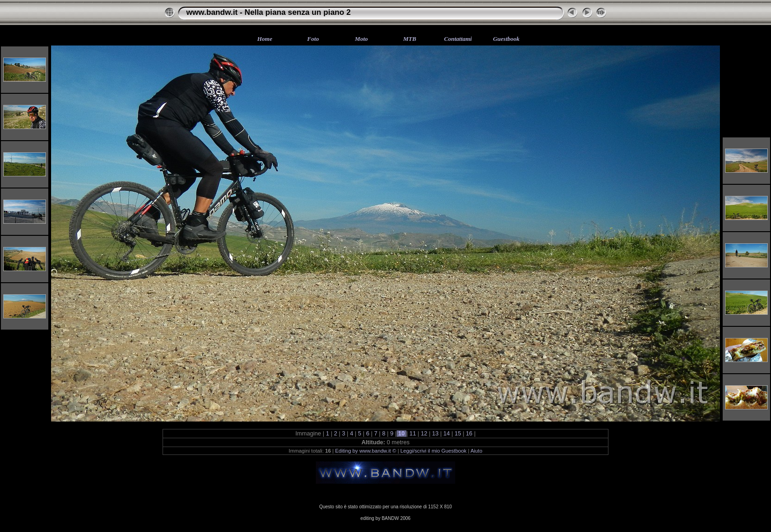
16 (469, 434)
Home (265, 39)
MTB (410, 39)
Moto (361, 39)
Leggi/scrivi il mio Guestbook (433, 451)
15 (458, 434)
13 (435, 434)
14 (447, 434)
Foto (313, 39)
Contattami (458, 39)
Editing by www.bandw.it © (366, 451)
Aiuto (477, 451)
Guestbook (506, 39)
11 (413, 434)
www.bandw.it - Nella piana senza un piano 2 (268, 12)
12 (424, 434)
